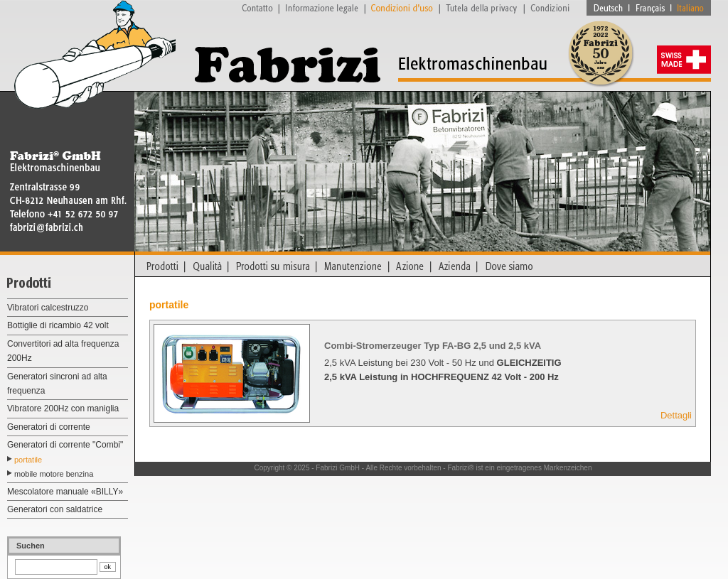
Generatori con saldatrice (55, 509)
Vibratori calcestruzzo (48, 308)
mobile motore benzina (54, 474)
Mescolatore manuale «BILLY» (65, 492)
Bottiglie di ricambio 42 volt (58, 325)
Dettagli (676, 415)
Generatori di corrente (49, 427)
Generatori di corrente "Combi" (65, 445)
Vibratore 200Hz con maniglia (63, 408)
